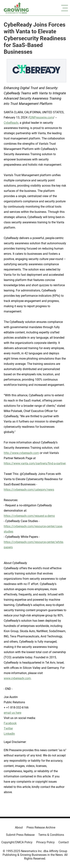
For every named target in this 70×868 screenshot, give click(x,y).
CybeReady (11, 123)
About (19, 827)
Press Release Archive (41, 827)
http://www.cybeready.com (21, 453)
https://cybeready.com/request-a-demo (29, 516)
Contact (64, 842)
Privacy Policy (45, 842)
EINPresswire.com (41, 117)
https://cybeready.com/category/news (29, 490)
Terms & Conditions (51, 835)
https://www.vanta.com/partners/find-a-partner (35, 463)
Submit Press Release (20, 835)
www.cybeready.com (17, 678)
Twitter (8, 728)
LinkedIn (9, 734)
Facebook (10, 723)
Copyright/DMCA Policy (17, 842)
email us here (13, 713)
